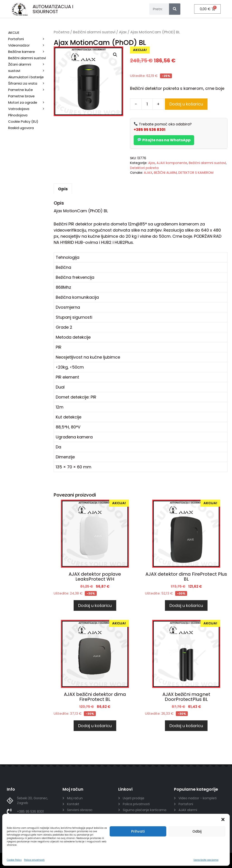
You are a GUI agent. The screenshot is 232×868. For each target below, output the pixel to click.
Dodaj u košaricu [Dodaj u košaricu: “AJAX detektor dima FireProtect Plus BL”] (186, 605)
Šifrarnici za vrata (29, 83)
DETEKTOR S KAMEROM (196, 173)
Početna (62, 32)
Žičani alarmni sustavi (29, 68)
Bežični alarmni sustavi (94, 32)
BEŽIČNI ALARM (165, 173)
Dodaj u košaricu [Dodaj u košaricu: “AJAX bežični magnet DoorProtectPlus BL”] (186, 726)
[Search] (175, 9)
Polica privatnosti (34, 860)
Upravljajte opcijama (206, 860)
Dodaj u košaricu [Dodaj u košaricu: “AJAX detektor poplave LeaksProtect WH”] (95, 605)
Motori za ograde (29, 103)
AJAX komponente (172, 163)
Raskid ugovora (21, 128)
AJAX (148, 173)
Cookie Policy (14, 860)
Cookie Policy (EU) (23, 121)
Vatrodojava (29, 109)
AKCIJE (14, 33)
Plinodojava (18, 115)
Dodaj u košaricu (186, 104)
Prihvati (138, 831)
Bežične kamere (29, 52)
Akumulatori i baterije (26, 77)
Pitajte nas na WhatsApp (164, 140)
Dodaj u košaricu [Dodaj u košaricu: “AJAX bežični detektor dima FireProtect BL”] (95, 726)
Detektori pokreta (144, 168)
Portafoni (29, 39)
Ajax (123, 32)
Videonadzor (29, 45)
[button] (223, 819)
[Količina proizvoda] (147, 104)
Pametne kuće (29, 90)
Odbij (197, 831)
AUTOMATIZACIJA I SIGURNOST (53, 9)
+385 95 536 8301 (150, 130)
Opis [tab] (63, 189)
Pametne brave (21, 96)
